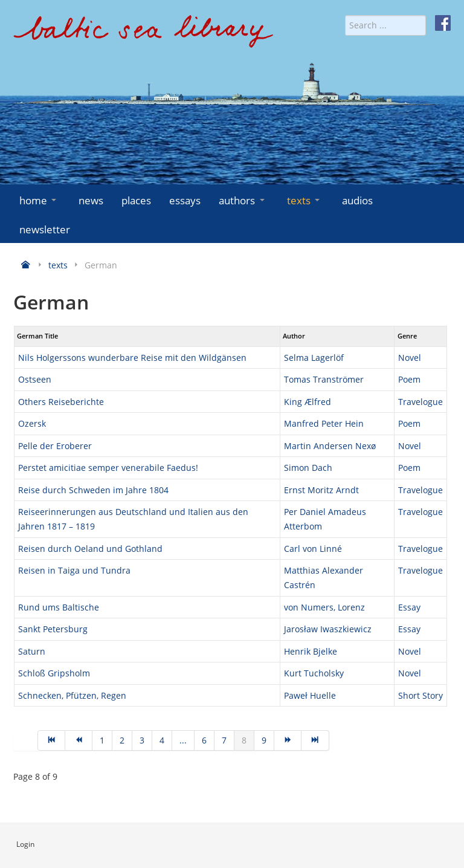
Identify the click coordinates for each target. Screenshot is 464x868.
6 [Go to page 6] (204, 740)
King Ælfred (308, 402)
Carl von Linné (313, 549)
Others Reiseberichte (61, 402)
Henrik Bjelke (311, 651)
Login (25, 844)
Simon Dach (308, 468)
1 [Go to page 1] (102, 740)
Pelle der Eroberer (55, 446)
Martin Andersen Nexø (330, 446)
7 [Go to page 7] (224, 740)
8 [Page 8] (244, 740)
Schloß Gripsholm (54, 673)
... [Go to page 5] (183, 740)
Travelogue (420, 402)
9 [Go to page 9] (264, 740)
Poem (409, 379)
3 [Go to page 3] (142, 740)
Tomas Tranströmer (324, 379)
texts (304, 200)
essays (185, 200)
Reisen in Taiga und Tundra (74, 570)
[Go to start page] (51, 740)
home (39, 200)
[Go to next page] (288, 740)
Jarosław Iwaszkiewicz (328, 629)
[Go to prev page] (79, 740)
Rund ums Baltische (59, 607)
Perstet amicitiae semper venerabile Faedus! (108, 468)
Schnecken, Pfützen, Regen (72, 695)
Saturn (32, 651)
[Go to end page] (315, 740)
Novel (410, 358)
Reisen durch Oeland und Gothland (90, 549)
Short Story (420, 695)
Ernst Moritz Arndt (321, 490)
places (136, 200)
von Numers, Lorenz (324, 607)
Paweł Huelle (310, 695)
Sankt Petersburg (53, 629)
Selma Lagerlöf (314, 358)
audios (357, 200)
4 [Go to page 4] (162, 740)
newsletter (45, 229)
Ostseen (35, 379)
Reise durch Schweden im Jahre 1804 (93, 490)
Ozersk (32, 423)
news (91, 200)
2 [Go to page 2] (122, 740)
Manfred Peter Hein (324, 423)
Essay (409, 607)
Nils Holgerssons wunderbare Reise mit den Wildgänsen (132, 358)
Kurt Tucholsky (314, 673)
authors (243, 200)
